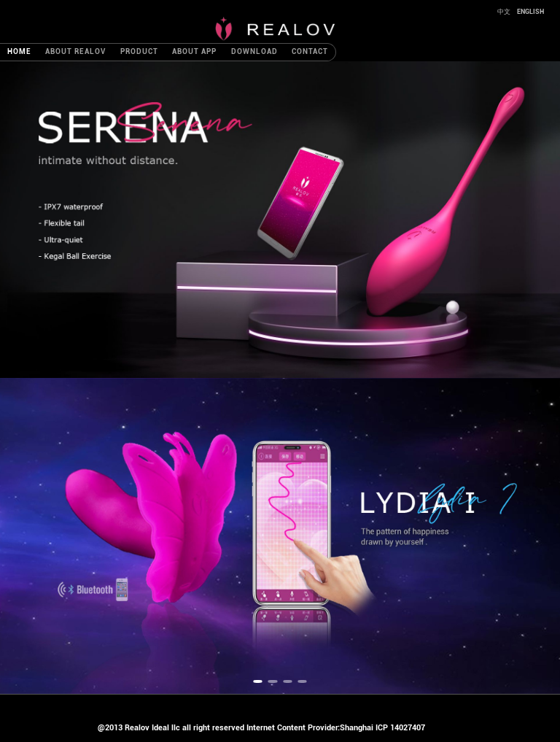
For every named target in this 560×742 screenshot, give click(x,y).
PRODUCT (139, 51)
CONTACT (310, 51)
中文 (505, 12)
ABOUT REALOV (75, 51)
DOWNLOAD (254, 51)
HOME (19, 51)
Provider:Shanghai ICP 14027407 (366, 728)
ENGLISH (530, 12)
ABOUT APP (194, 51)
